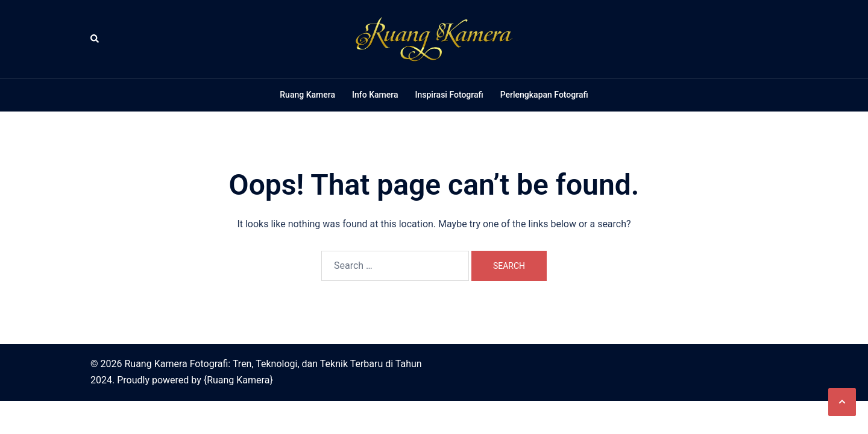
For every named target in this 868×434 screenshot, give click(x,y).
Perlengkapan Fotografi (544, 95)
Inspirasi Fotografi (449, 95)
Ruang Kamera (307, 95)
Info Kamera (375, 95)
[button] (95, 39)
